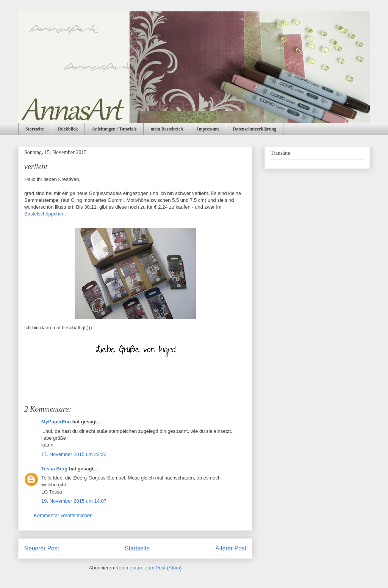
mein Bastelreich (167, 129)
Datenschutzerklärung (255, 129)
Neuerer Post (42, 548)
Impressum (208, 129)
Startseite (35, 129)
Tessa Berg (54, 469)
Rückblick (68, 129)
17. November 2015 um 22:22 (74, 454)
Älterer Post (231, 548)
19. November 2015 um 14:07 (74, 501)
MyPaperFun (56, 422)
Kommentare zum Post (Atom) (149, 568)
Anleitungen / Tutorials (114, 129)
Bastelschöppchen (44, 214)
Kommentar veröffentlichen (63, 515)
